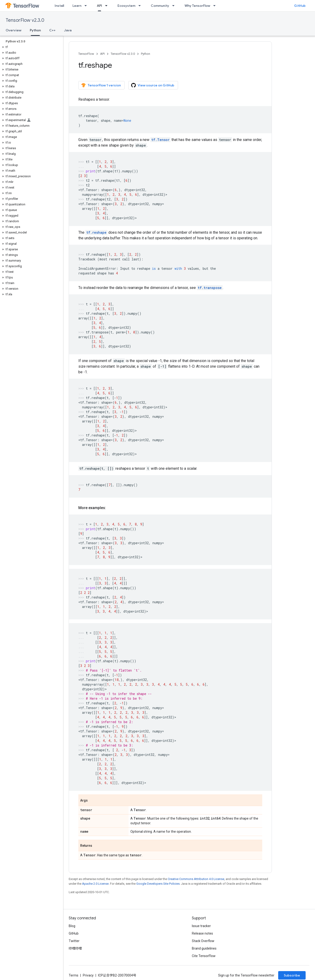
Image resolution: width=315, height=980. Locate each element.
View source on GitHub (153, 85)
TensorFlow (86, 54)
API (102, 54)
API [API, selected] (99, 6)
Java (68, 30)
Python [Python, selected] (35, 30)
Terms (74, 975)
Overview (13, 30)
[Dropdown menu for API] (108, 6)
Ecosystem (126, 6)
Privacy (88, 975)
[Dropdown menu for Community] (175, 6)
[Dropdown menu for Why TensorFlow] (216, 6)
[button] (31, 47)
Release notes (202, 933)
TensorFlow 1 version (101, 85)
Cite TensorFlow (204, 956)
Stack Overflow (203, 941)
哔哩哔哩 (75, 948)
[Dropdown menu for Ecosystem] (141, 6)
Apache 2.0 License (95, 884)
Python (146, 54)
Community (160, 6)
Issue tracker (201, 926)
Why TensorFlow (197, 6)
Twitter (74, 941)
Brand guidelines (204, 948)
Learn (77, 6)
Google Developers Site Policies (158, 884)
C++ (52, 30)
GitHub (300, 6)
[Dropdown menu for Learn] (87, 6)
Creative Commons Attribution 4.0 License (196, 879)
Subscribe (292, 975)
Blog (72, 926)
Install (59, 6)
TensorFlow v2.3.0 (25, 20)
